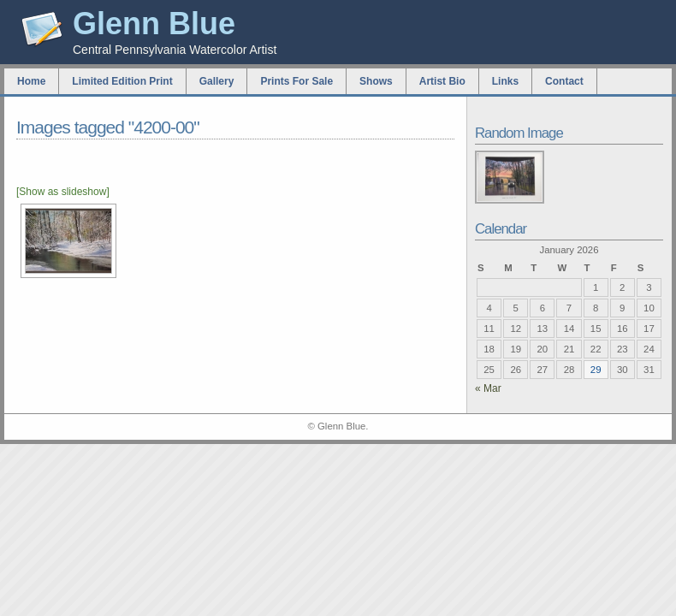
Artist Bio (442, 81)
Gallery (217, 81)
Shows (376, 81)
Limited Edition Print (122, 81)
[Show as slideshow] (63, 192)
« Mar (488, 388)
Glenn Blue (154, 24)
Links (505, 81)
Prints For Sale (296, 81)
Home (31, 81)
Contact (564, 81)
